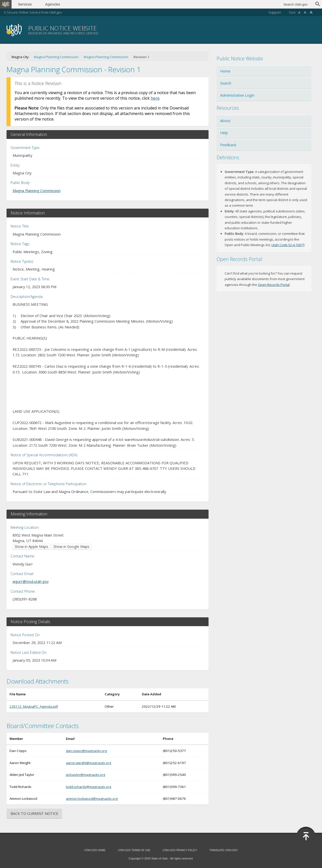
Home (225, 71)
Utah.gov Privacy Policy (180, 850)
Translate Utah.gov (224, 850)
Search (226, 83)
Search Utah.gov (295, 4)
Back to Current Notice (34, 814)
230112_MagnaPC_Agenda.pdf (34, 706)
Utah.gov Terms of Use (134, 850)
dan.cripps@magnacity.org (86, 751)
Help (224, 133)
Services (27, 4)
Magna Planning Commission (56, 57)
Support (275, 12)
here (155, 98)
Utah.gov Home (95, 850)
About (225, 121)
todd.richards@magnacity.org (89, 787)
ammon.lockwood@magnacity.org (92, 799)
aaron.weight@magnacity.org (89, 763)
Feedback (228, 145)
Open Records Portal (274, 285)
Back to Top (306, 836)
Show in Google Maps (71, 546)
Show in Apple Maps (31, 546)
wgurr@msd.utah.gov (31, 581)
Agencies (55, 4)
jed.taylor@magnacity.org (86, 775)
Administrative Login (237, 95)
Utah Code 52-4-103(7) (288, 245)
